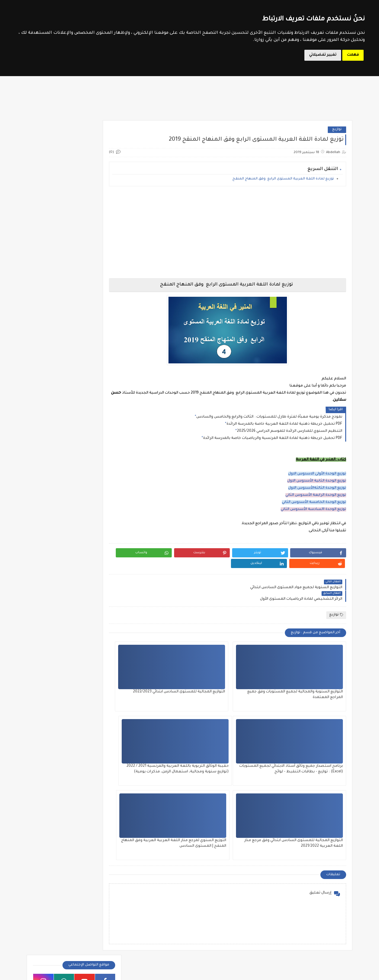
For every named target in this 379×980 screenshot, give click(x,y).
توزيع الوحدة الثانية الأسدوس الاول (317, 485)
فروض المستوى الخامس (87, 498)
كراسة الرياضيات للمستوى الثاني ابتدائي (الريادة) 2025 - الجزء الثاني (63, 746)
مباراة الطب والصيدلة (104, 940)
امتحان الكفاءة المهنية (53, 355)
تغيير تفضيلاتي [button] (323, 55)
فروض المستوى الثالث (90, 478)
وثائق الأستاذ (53, 429)
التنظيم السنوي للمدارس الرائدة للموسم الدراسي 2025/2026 (290, 435)
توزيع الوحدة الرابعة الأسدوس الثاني (316, 499)
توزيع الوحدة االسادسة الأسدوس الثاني (313, 513)
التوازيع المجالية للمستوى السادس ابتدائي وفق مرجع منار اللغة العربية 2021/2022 (239, 753)
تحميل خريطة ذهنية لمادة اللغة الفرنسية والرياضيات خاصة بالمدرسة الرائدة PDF (273, 442)
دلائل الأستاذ (53, 386)
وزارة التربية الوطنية (92, 307)
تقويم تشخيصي (95, 372)
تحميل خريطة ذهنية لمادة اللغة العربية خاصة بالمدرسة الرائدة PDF (284, 428)
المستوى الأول (216, 883)
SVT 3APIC (95, 643)
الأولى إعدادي (98, 581)
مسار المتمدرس (95, 316)
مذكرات (53, 414)
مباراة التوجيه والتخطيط (52, 926)
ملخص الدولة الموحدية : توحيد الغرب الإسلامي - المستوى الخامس (61, 806)
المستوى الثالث (163, 883)
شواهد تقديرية (53, 400)
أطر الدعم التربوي (52, 883)
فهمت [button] (353, 55)
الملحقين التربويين (52, 898)
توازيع (337, 133)
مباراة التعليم (105, 926)
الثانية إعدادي (98, 591)
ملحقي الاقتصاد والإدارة (52, 954)
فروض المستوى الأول (90, 468)
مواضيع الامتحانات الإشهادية (85, 297)
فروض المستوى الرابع (90, 508)
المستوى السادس (163, 912)
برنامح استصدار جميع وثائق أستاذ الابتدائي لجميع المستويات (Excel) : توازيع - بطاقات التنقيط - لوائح (167, 679)
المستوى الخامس (163, 898)
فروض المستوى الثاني (90, 488)
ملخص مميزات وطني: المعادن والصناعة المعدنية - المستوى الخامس (60, 717)
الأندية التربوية (95, 353)
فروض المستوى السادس (87, 518)
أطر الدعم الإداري (104, 883)
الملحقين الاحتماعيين (104, 898)
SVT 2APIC (53, 629)
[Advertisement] (239, 236)
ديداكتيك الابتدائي (95, 400)
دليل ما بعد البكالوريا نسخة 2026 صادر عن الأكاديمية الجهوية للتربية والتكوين (63, 776)
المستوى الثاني (216, 898)
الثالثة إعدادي (98, 571)
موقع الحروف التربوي (92, 288)
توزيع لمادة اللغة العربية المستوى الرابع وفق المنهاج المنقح (283, 183)
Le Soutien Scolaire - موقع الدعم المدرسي (267, 972)
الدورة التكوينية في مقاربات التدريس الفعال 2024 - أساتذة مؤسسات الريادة (302, 886)
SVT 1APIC (95, 629)
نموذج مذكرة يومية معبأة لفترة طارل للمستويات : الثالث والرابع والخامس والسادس (269, 421)
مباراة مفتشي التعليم (52, 940)
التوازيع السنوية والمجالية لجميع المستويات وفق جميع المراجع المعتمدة (314, 679)
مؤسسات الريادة (95, 414)
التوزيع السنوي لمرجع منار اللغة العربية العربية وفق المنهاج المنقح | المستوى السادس (166, 753)
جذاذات (95, 386)
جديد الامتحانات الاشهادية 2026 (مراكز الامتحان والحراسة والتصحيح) (60, 836)
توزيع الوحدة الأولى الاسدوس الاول (317, 478)
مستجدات (95, 429)
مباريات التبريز (105, 954)
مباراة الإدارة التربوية (52, 912)
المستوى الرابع (216, 912)
